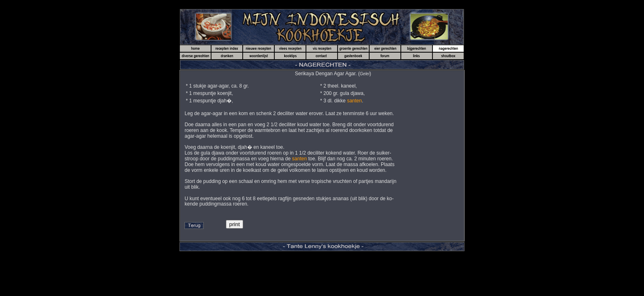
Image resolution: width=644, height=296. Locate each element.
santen (354, 101)
